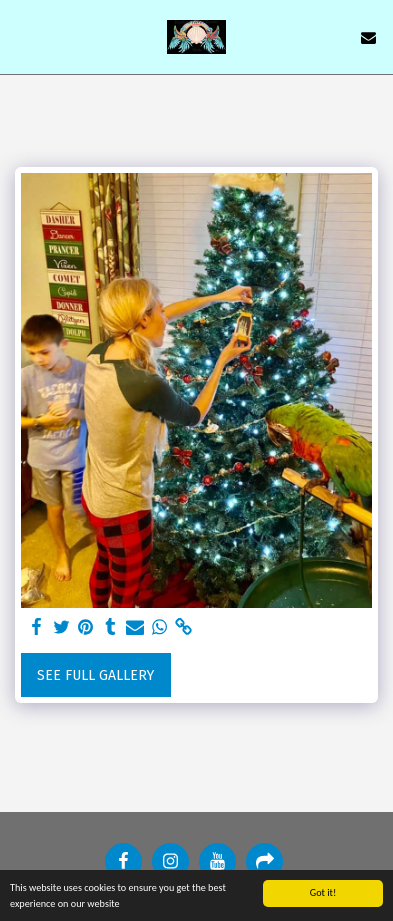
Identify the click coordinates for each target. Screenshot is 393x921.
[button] (22, 37)
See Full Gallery (95, 675)
